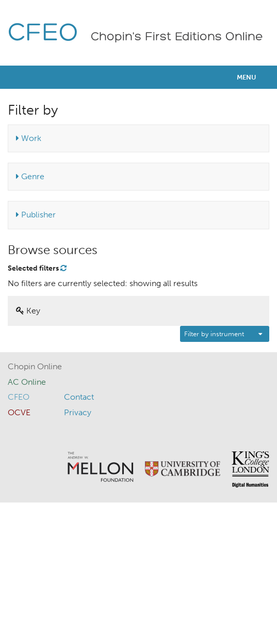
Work (29, 138)
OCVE (19, 412)
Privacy (78, 412)
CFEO (43, 34)
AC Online (27, 382)
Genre (30, 176)
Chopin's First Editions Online (177, 37)
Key (28, 311)
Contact (79, 397)
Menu (247, 77)
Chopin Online (35, 366)
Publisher (36, 215)
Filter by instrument (214, 334)
